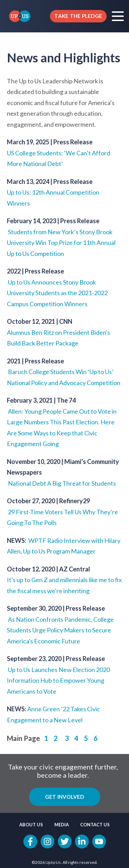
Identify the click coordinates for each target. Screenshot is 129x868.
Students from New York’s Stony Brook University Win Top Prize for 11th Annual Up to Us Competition (61, 243)
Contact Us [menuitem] (95, 825)
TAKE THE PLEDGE (78, 16)
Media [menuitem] (62, 825)
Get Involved (65, 797)
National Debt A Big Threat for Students (62, 483)
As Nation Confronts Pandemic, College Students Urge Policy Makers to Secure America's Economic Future (60, 630)
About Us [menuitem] (31, 825)
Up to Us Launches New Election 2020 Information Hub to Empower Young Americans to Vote (58, 680)
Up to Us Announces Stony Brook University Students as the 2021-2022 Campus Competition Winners (57, 293)
